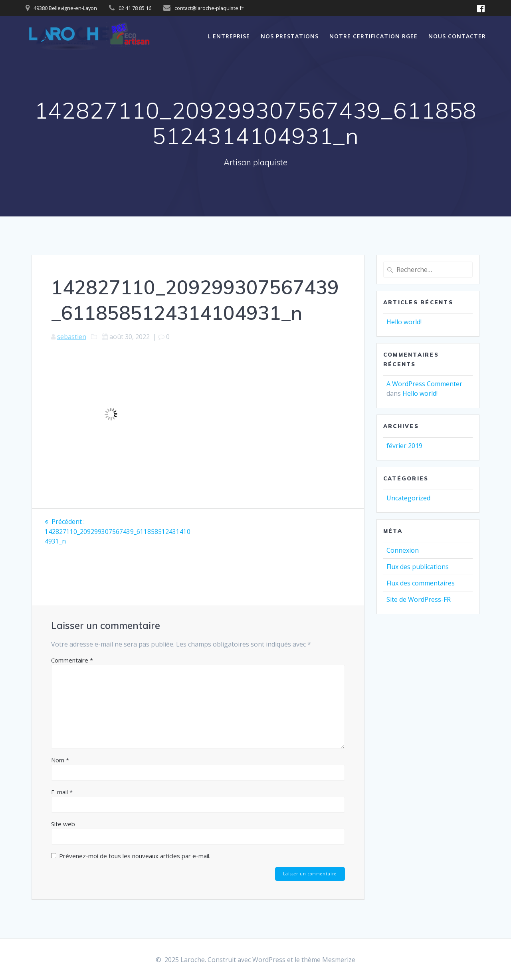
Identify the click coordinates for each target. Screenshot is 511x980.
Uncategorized (408, 498)
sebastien (72, 337)
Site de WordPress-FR (419, 599)
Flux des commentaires (421, 583)
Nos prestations (290, 36)
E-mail (62, 792)
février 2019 (404, 446)
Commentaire (72, 660)
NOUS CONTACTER (457, 36)
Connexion (403, 550)
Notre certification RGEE (373, 36)
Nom (60, 760)
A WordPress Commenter (424, 384)
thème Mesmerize (328, 960)
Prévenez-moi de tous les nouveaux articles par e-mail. (135, 855)
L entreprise (229, 36)
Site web (63, 823)
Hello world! (404, 322)
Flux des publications (418, 567)
